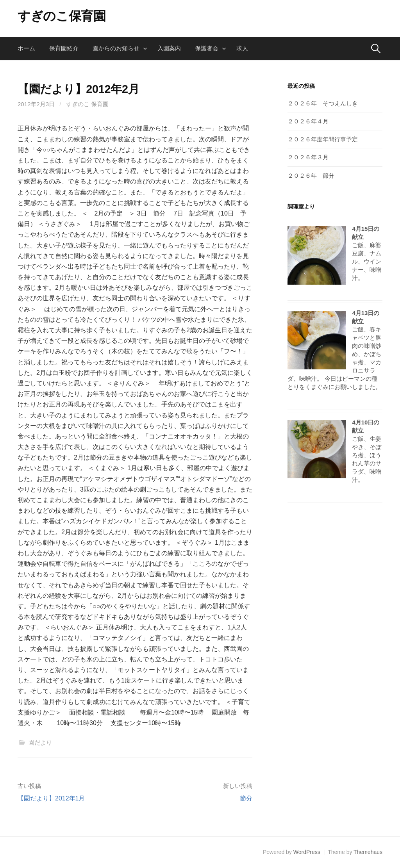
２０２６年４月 (308, 121)
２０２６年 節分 (311, 176)
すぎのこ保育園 (62, 16)
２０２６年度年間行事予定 (323, 139)
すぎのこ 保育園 (87, 104)
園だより (40, 742)
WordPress (307, 852)
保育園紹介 (64, 48)
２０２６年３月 (308, 157)
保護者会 (207, 48)
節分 (246, 798)
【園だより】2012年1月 (51, 798)
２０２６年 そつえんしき (323, 103)
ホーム (26, 48)
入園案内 (169, 48)
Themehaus (368, 852)
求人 (242, 48)
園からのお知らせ (116, 48)
